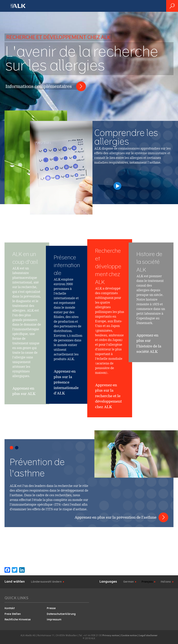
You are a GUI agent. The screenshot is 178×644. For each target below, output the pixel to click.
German (128, 582)
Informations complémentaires (39, 86)
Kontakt (10, 608)
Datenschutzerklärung (61, 614)
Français (147, 582)
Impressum (54, 620)
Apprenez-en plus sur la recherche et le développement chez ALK (108, 414)
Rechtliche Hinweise (18, 620)
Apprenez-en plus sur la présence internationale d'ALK (66, 382)
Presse (51, 608)
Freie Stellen (13, 614)
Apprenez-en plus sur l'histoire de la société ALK (149, 354)
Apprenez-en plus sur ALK (24, 401)
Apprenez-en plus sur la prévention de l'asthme (116, 517)
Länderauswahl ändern (46, 582)
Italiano (166, 582)
